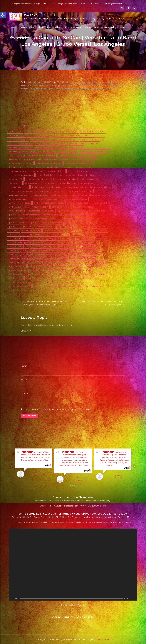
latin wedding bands (69, 183)
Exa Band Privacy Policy (21, 37)
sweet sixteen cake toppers (20, 258)
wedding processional (48, 282)
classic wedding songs (68, 155)
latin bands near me (90, 179)
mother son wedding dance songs (48, 203)
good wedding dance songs (59, 167)
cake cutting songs (17, 155)
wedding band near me (58, 270)
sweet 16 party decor (92, 246)
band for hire (75, 136)
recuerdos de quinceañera (67, 227)
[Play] (12, 598)
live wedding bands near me (21, 191)
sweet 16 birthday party (43, 239)
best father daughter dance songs (62, 139)
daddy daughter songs (47, 159)
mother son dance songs (19, 203)
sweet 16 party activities (69, 246)
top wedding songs (17, 266)
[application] (73, 565)
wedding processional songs (73, 282)
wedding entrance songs (67, 274)
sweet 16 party (48, 246)
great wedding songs (18, 171)
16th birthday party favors (93, 132)
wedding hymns (15, 278)
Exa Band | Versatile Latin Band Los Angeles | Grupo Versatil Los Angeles (100, 303)
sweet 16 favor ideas (84, 242)
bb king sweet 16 (36, 139)
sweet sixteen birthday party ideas (86, 254)
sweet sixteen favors (65, 258)
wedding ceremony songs (20, 274)
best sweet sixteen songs (67, 143)
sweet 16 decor (65, 242)
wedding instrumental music (38, 278)
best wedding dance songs (20, 147)
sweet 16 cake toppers (18, 242)
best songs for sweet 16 (42, 143)
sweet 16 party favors (18, 250)
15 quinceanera (15, 132)
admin (29, 82)
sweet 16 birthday (54, 235)
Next (134, 466)
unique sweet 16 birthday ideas (69, 266)
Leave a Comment (111, 89)
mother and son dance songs (93, 195)
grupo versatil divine (55, 171)
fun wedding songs (35, 167)
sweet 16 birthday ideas (19, 239)
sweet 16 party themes (62, 250)
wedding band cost (17, 270)
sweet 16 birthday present (97, 239)
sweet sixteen (61, 254)
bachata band (60, 136)
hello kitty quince (58, 179)
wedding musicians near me (82, 278)
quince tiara (100, 211)
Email (24, 380)
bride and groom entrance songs (95, 151)
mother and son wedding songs (46, 199)
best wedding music (74, 147)
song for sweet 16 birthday (79, 231)
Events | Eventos (92, 27)
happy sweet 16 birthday (36, 179)
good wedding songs (83, 167)
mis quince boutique (39, 195)
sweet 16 (39, 235)
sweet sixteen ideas (86, 258)
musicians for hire (102, 203)
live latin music (54, 187)
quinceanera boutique (52, 215)
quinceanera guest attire (46, 219)
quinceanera (14, 215)
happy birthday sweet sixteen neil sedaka (76, 175)
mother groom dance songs (75, 199)
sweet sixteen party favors (20, 262)
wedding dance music (44, 274)
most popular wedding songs (64, 195)
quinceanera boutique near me (79, 215)
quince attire (35, 211)
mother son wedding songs (79, 203)
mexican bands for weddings (80, 191)
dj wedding (65, 159)
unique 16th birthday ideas (40, 266)
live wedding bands (98, 187)
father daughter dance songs (48, 163)
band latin (89, 136)
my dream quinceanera (19, 207)
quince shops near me (82, 211)
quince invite (63, 211)
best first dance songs (18, 143)
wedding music (60, 278)
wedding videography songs (43, 290)
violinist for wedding (95, 266)
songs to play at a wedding (20, 235)
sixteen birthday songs (54, 231)
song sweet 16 (100, 231)
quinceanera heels (68, 219)
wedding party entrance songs (22, 282)
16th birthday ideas (70, 132)
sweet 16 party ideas (40, 250)
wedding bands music (81, 270)
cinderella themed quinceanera (42, 155)
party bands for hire (61, 207)
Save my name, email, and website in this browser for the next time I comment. (57, 409)
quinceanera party (39, 223)
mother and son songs (18, 199)
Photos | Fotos (44, 27)
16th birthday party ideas (20, 136)
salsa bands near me (31, 231)
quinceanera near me (18, 223)
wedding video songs (18, 290)
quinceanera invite (87, 219)
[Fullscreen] (134, 598)
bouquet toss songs (68, 151)
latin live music (15, 183)
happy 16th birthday (46, 175)
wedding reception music (19, 286)
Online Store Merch (73, 27)
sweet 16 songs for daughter (21, 254)
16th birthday (31, 132)
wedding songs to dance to (89, 286)
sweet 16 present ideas (86, 250)
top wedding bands (71, 262)
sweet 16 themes (45, 254)
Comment (26, 331)
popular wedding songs (83, 207)
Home (14, 27)
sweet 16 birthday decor (76, 235)
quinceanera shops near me (21, 227)
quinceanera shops (80, 223)
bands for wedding (17, 139)
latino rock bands (88, 183)
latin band (73, 179)
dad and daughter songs (92, 155)
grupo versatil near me (78, 171)
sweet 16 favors (15, 246)
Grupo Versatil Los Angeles (73, 605)
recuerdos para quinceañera (94, 227)
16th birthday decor (49, 132)
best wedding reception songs (22, 151)
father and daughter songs (20, 163)
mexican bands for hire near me (50, 191)
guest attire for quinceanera (21, 175)
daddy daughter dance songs (21, 159)
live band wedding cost (18, 187)
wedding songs (67, 286)
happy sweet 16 (15, 179)
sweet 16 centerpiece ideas (43, 242)
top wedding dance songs (94, 262)
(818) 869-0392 (95, 4)
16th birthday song (42, 136)
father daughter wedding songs (79, 163)
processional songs (17, 211)
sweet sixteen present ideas (47, 262)
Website (24, 393)
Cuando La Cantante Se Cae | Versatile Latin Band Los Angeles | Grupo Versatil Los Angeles (46, 303)
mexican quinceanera (18, 195)
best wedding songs (47, 151)
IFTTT (26, 126)
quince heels (49, 211)
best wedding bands (90, 143)
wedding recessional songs (45, 286)
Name (24, 366)
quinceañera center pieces (20, 219)
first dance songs (16, 167)
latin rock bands (49, 183)
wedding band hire (36, 270)
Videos (58, 27)
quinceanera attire (31, 215)
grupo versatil (37, 171)
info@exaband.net (114, 4)
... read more (117, 465)
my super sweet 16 (40, 207)
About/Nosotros (27, 27)
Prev (12, 466)
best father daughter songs (92, 139)
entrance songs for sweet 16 (86, 159)
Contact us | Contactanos (114, 27)
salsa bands (14, 231)
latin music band (32, 183)
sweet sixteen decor (44, 258)
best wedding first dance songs (49, 147)
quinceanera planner (59, 223)
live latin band (38, 187)
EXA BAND (31, 15)
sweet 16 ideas (32, 246)
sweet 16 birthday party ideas (69, 239)
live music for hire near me (75, 187)
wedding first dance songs (92, 274)
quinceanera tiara (44, 227)
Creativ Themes (103, 639)
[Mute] (130, 598)
